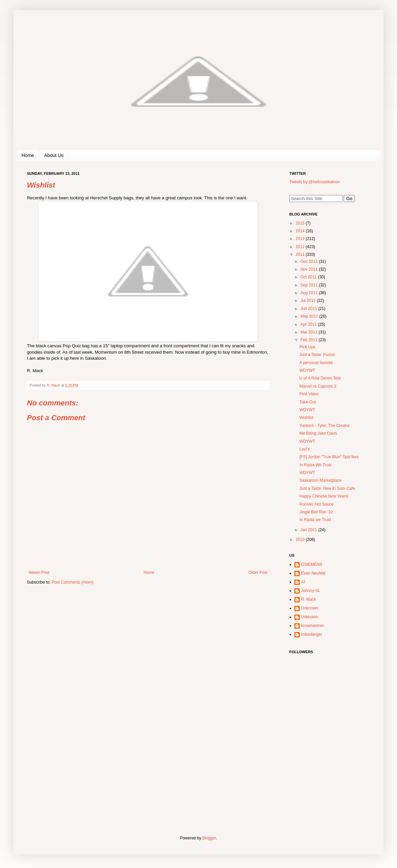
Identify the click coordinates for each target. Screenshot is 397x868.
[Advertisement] (331, 761)
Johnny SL (311, 591)
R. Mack (309, 599)
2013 (301, 239)
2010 (301, 540)
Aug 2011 (310, 293)
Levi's (304, 449)
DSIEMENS (312, 564)
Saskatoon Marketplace (320, 480)
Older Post (258, 573)
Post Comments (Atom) (73, 582)
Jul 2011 (309, 301)
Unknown (310, 608)
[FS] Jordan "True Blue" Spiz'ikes (329, 457)
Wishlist (306, 418)
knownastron (313, 626)
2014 (301, 231)
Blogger (209, 838)
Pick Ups (307, 347)
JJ (303, 582)
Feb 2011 (310, 340)
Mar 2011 (310, 332)
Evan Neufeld (313, 573)
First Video (309, 394)
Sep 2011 (310, 285)
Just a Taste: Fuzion (317, 355)
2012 (301, 247)
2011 (301, 254)
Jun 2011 (309, 309)
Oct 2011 (309, 277)
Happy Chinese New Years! (324, 496)
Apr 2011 (309, 324)
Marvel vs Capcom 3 (318, 386)
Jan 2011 (309, 530)
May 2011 (310, 316)
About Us (54, 155)
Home (28, 155)
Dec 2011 (310, 262)
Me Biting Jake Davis (318, 433)
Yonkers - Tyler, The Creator (324, 426)
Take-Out (308, 402)
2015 (301, 223)
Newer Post (39, 573)
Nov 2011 (310, 269)
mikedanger (312, 634)
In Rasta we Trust (315, 520)
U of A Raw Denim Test (320, 378)
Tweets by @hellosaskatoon (315, 182)
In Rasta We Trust (316, 465)
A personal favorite (316, 363)
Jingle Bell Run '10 (316, 512)
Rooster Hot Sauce (316, 504)
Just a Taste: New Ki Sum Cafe (327, 488)
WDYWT (307, 370)
